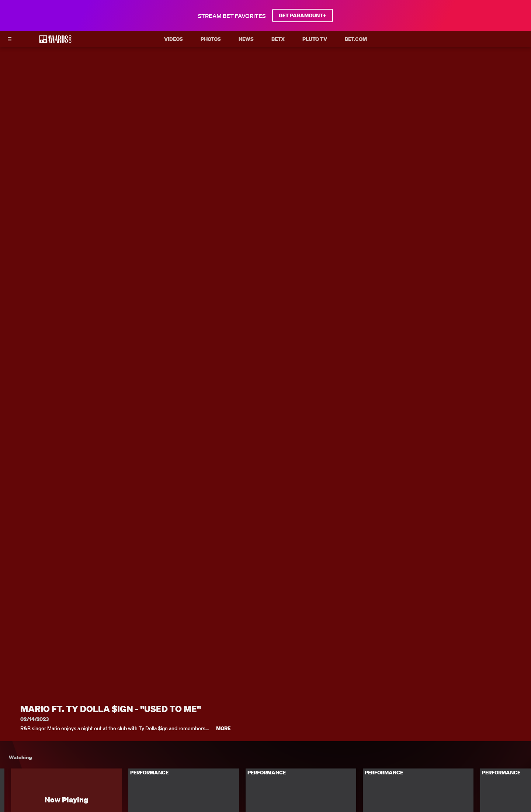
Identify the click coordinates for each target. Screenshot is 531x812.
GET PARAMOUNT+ (303, 15)
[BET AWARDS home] (55, 41)
